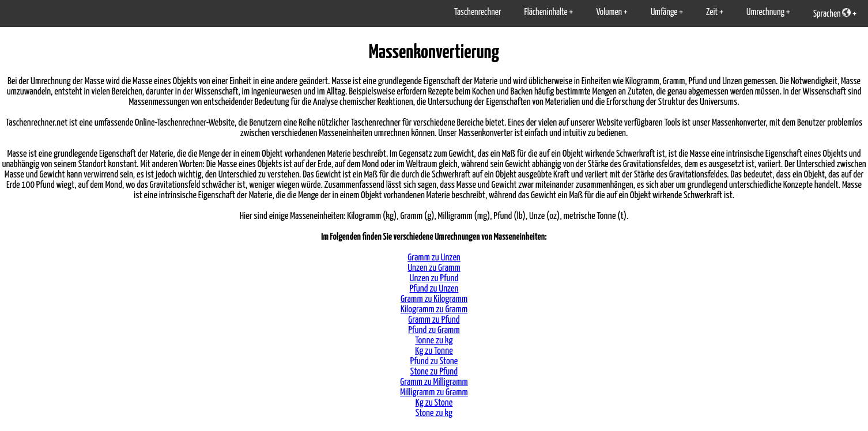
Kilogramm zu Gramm (434, 310)
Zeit (712, 12)
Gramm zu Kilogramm (434, 299)
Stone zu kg (434, 413)
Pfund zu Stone (434, 362)
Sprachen (832, 13)
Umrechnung (765, 12)
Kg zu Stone (434, 403)
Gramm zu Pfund (434, 320)
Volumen (609, 12)
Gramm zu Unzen (434, 258)
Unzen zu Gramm (434, 268)
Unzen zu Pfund (434, 279)
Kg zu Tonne (434, 351)
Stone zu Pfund (434, 372)
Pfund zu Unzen (434, 289)
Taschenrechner (478, 12)
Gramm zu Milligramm (434, 382)
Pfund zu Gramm (434, 330)
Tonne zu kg (434, 341)
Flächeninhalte (546, 12)
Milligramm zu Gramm (434, 393)
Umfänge (664, 12)
